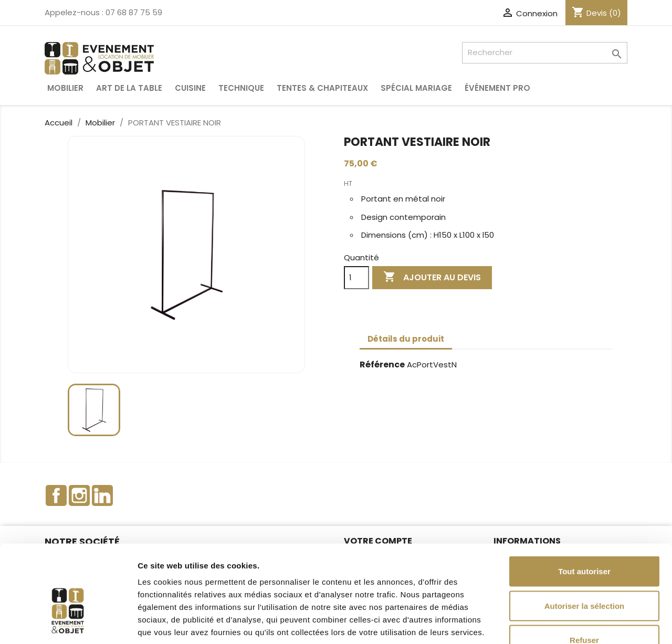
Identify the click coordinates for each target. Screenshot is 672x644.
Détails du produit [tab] (406, 339)
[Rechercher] (545, 53)
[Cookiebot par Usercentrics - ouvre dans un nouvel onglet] (68, 624)
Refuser (584, 575)
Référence (382, 365)
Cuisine (190, 88)
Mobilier (65, 88)
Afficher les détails (578, 623)
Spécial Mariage (416, 88)
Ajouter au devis (432, 277)
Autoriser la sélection (585, 541)
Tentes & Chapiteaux (322, 88)
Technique (241, 88)
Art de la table (129, 88)
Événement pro (497, 88)
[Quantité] (356, 278)
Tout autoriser (584, 506)
